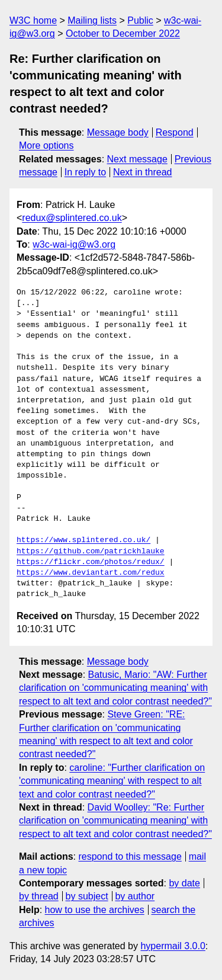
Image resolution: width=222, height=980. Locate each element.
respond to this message (130, 856)
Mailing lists (92, 20)
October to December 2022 (123, 33)
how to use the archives (95, 910)
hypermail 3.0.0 (173, 946)
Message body (118, 132)
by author (135, 896)
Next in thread (143, 172)
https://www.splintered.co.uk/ (83, 540)
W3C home (33, 20)
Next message (137, 159)
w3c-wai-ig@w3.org (74, 244)
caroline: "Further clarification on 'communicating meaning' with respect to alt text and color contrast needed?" (112, 781)
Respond (175, 132)
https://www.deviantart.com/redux (91, 573)
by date (184, 883)
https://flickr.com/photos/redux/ (91, 562)
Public (140, 20)
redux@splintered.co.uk (72, 218)
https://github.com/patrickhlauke (91, 552)
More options (46, 145)
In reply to (85, 172)
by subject (87, 896)
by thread (39, 896)
